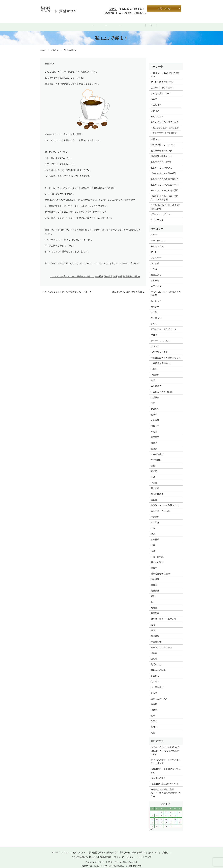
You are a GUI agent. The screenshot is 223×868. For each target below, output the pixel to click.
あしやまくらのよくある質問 (165, 187)
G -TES (154, 232)
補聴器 (154, 650)
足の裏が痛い (157, 684)
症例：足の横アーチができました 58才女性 (166, 758)
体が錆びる (156, 383)
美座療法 (155, 587)
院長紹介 (157, 101)
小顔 (153, 474)
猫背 (153, 548)
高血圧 (154, 724)
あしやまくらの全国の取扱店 (165, 176)
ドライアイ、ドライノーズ (164, 326)
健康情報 (99, 273)
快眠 (115, 273)
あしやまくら (157, 243)
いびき (154, 266)
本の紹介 (155, 519)
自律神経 (155, 633)
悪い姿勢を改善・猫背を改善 (166, 124)
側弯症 (154, 411)
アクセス (139, 24)
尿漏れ (154, 479)
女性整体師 (156, 457)
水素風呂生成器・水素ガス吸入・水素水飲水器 (165, 195)
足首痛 (154, 690)
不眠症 (154, 366)
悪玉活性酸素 (157, 491)
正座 (153, 525)
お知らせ (55, 47)
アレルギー (156, 254)
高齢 (153, 729)
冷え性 (154, 428)
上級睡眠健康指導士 (160, 360)
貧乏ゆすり (156, 661)
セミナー (155, 303)
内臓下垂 (155, 423)
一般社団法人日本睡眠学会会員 (166, 354)
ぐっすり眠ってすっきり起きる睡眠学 (166, 290)
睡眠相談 (155, 576)
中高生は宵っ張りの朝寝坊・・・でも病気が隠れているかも (166, 790)
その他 (154, 309)
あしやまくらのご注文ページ (165, 182)
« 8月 (152, 826)
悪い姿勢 (155, 485)
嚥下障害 (155, 434)
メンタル (155, 343)
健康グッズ (118, 24)
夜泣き (154, 445)
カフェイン (55, 273)
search (174, 24)
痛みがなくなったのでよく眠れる (128, 289)
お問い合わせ (164, 9)
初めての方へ (75, 24)
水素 (153, 542)
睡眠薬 (154, 582)
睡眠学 (154, 565)
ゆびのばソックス (159, 349)
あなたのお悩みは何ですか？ (165, 119)
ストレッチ (156, 298)
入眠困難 (155, 417)
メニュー (97, 24)
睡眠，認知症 (134, 273)
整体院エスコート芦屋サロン (165, 502)
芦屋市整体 (156, 639)
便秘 (153, 400)
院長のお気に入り (159, 695)
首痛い (154, 718)
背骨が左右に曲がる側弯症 (165, 130)
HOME (55, 24)
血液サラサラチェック (161, 148)
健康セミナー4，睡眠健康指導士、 (78, 273)
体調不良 (155, 394)
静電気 (154, 701)
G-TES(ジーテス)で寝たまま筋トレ (165, 71)
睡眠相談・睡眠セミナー (162, 153)
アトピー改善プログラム (162, 79)
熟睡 (120, 273)
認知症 (154, 656)
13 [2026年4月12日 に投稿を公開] (152, 816)
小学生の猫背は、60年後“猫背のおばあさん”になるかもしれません (165, 748)
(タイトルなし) (158, 775)
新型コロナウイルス (160, 508)
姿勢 (153, 462)
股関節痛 (155, 610)
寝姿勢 (154, 468)
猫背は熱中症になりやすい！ (165, 781)
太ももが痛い (157, 451)
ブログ (157, 24)
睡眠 (125, 273)
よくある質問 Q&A (161, 90)
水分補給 (155, 536)
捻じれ (154, 496)
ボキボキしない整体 (160, 337)
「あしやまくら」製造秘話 (164, 170)
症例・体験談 (157, 553)
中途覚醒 (155, 372)
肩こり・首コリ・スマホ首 (164, 616)
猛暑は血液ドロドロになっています (166, 767)
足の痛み (155, 678)
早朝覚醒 (155, 514)
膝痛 (153, 627)
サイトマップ (157, 217)
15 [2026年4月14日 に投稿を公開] (161, 816)
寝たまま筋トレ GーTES (163, 142)
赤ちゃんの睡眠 (158, 667)
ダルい (154, 320)
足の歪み (155, 673)
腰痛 (153, 621)
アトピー (155, 249)
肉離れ (154, 604)
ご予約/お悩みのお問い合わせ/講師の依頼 (165, 204)
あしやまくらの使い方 (161, 165)
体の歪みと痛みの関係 (161, 389)
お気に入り (156, 272)
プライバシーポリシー (161, 211)
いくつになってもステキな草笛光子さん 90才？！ (67, 289)
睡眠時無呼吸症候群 (160, 570)
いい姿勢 (155, 260)
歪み (153, 531)
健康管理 (108, 273)
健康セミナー (157, 136)
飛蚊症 (154, 707)
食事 (153, 712)
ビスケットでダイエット (162, 84)
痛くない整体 (157, 559)
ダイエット (156, 315)
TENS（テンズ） (159, 237)
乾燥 (153, 377)
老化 (153, 593)
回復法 (154, 440)
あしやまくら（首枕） (161, 159)
